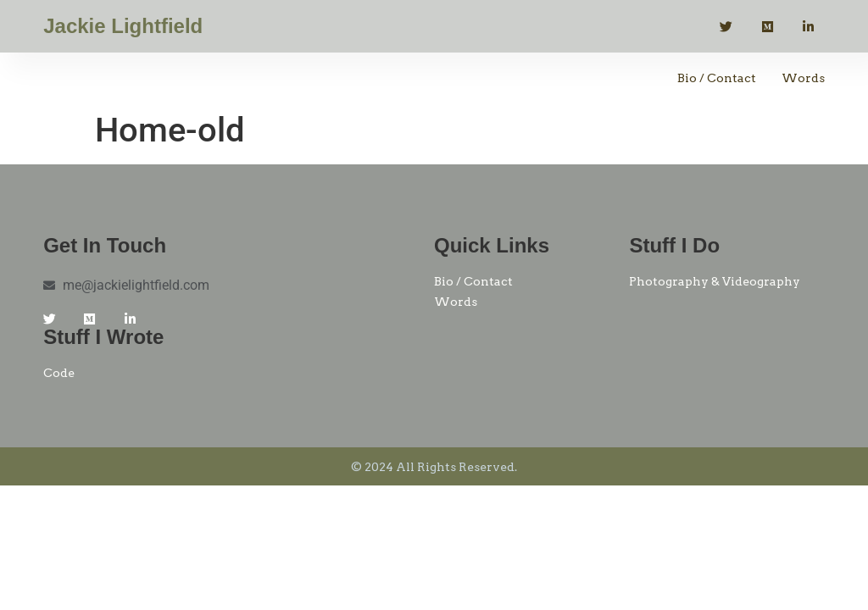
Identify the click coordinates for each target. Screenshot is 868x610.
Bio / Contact (717, 78)
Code (59, 373)
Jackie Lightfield (123, 26)
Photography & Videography (715, 281)
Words (803, 78)
